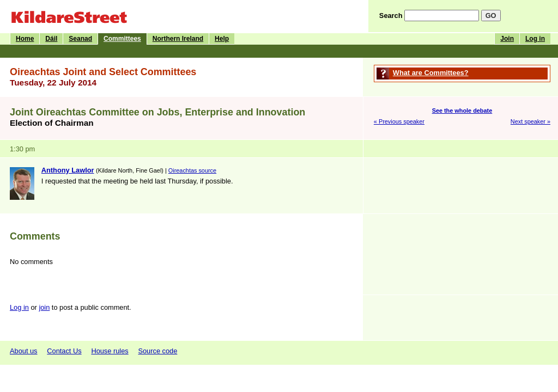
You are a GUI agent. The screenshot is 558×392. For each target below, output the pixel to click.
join (44, 307)
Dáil (51, 39)
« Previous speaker (399, 121)
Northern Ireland (178, 39)
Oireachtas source (192, 170)
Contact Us (64, 351)
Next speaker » (530, 121)
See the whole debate (462, 111)
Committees (122, 39)
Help (222, 39)
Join (507, 39)
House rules (110, 351)
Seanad (80, 39)
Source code (157, 351)
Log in (535, 39)
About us (24, 351)
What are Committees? (431, 73)
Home (25, 39)
